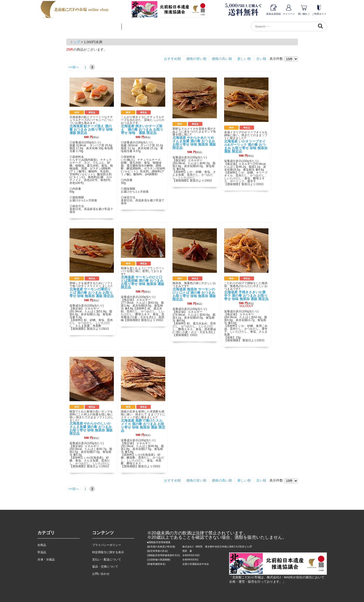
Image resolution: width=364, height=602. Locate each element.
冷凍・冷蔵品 (46, 560)
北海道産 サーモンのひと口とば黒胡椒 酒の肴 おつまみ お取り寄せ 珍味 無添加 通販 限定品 (143, 282)
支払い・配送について (107, 560)
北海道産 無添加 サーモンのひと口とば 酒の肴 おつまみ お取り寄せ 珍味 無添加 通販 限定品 (194, 294)
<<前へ (74, 67)
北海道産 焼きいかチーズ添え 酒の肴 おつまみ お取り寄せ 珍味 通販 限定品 (142, 129)
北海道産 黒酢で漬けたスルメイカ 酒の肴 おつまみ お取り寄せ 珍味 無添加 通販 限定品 (143, 426)
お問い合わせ (101, 574)
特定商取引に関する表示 (108, 552)
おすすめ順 (172, 59)
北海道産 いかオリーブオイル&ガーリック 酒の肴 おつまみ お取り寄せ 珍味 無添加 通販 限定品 (246, 146)
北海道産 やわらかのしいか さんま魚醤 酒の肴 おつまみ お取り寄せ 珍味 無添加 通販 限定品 (91, 428)
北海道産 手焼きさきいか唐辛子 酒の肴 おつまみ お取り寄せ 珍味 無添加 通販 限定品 (246, 295)
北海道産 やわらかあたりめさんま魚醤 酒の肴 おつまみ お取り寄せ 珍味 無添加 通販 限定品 (194, 143)
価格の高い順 (222, 59)
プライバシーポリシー (107, 545)
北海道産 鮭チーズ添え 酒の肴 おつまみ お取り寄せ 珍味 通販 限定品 (93, 129)
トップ (75, 42)
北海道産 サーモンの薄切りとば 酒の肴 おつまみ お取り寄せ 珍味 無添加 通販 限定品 (92, 293)
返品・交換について (105, 567)
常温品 (42, 552)
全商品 (42, 545)
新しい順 (244, 59)
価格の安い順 (196, 59)
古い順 (261, 59)
